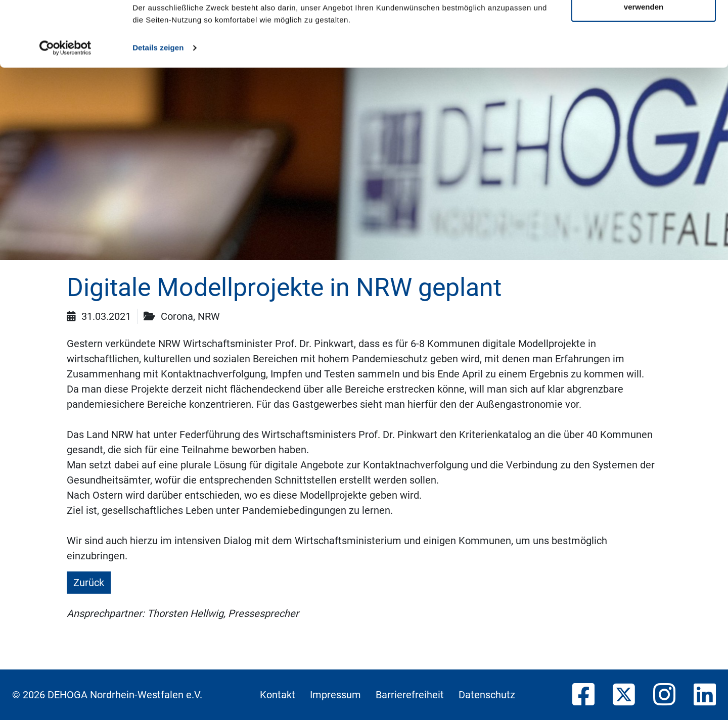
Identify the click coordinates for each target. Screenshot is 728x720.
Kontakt (278, 695)
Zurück (89, 583)
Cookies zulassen (644, 27)
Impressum (335, 695)
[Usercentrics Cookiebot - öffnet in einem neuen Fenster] (65, 113)
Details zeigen (158, 113)
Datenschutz (487, 695)
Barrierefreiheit (410, 695)
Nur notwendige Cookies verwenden (644, 66)
